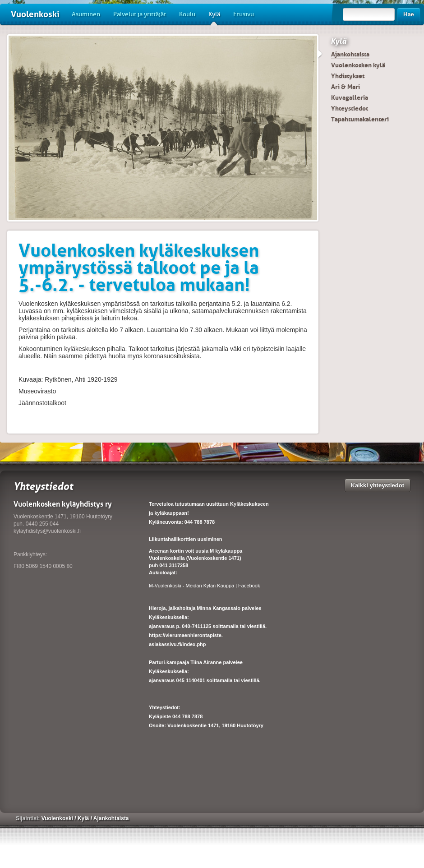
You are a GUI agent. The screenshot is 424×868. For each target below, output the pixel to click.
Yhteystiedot (350, 108)
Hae (409, 14)
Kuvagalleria (350, 97)
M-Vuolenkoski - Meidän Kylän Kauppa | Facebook (204, 586)
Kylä (214, 18)
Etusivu (244, 14)
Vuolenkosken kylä (358, 65)
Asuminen (86, 14)
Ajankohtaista (350, 54)
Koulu (187, 14)
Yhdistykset (348, 76)
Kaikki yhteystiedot (378, 485)
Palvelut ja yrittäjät (140, 14)
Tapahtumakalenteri (360, 119)
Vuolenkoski (35, 14)
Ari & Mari (346, 87)
